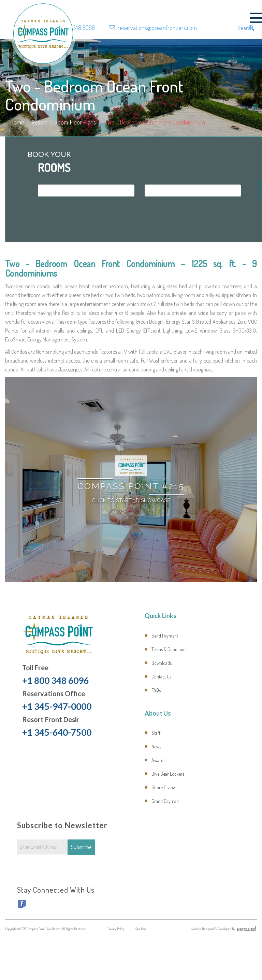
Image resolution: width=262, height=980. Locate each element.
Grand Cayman (165, 801)
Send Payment (165, 636)
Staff (156, 733)
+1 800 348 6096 (76, 28)
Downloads (162, 663)
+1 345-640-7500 (57, 732)
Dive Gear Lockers (168, 774)
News (156, 747)
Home (17, 122)
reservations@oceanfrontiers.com (157, 28)
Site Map (141, 929)
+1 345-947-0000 (57, 706)
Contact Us (161, 677)
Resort (39, 122)
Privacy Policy (116, 929)
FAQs (156, 690)
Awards (158, 760)
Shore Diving (163, 787)
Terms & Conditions (169, 649)
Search (246, 28)
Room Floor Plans (75, 122)
